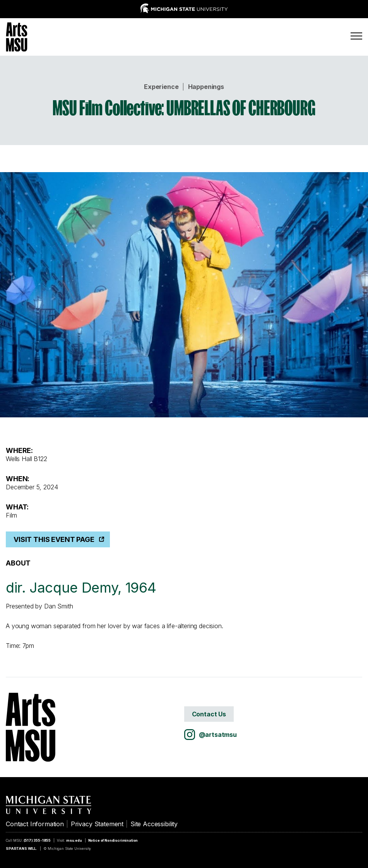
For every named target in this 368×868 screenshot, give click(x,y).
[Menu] (356, 36)
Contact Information (35, 824)
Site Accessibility (154, 824)
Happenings (206, 87)
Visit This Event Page (54, 539)
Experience (161, 87)
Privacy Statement (97, 824)
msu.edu (74, 840)
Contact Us (209, 714)
